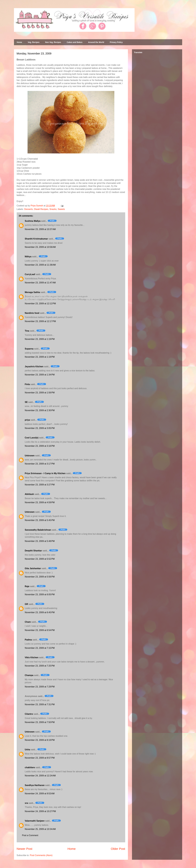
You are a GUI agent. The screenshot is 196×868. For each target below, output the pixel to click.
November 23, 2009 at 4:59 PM (40, 502)
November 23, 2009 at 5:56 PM (40, 577)
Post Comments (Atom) (41, 855)
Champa (29, 675)
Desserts (29, 209)
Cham (28, 622)
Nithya (28, 257)
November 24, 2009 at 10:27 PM (40, 811)
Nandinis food (32, 313)
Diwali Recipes (41, 209)
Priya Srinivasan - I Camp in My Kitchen (45, 473)
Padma (28, 640)
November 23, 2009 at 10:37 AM (40, 229)
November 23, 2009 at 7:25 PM (40, 666)
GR (26, 604)
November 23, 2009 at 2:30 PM (40, 410)
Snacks (53, 209)
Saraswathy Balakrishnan (38, 530)
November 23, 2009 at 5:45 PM (40, 520)
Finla (27, 384)
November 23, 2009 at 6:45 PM (40, 612)
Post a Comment (30, 835)
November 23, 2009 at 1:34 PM (40, 375)
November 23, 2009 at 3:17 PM (40, 464)
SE (26, 402)
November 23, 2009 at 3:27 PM (40, 485)
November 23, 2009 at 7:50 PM (40, 722)
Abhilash (29, 494)
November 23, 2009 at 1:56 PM (40, 393)
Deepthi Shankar (33, 551)
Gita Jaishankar (33, 568)
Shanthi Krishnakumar (36, 239)
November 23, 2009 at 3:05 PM (40, 428)
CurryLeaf (30, 274)
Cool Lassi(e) (32, 438)
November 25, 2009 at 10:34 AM (40, 829)
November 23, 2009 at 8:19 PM (40, 740)
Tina (27, 331)
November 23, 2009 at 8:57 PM (40, 758)
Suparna (29, 349)
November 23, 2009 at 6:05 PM (40, 594)
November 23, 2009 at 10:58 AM (40, 247)
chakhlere (30, 767)
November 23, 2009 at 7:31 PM (40, 704)
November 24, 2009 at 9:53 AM (40, 794)
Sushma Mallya (33, 221)
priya (27, 420)
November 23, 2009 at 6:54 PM (40, 630)
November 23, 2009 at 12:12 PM (40, 304)
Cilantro (29, 714)
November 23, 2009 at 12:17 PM (40, 321)
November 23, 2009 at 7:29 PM (40, 687)
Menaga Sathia (32, 292)
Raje (27, 586)
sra (26, 803)
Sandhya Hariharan (35, 785)
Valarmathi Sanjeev (35, 821)
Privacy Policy (116, 42)
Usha (27, 750)
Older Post (118, 849)
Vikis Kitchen (32, 657)
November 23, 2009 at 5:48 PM (40, 541)
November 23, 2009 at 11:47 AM (40, 283)
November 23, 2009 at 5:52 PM (40, 559)
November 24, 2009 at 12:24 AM (40, 776)
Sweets (61, 209)
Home (19, 42)
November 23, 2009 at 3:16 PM (40, 446)
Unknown (30, 456)
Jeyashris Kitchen (34, 367)
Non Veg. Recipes (53, 42)
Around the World (96, 42)
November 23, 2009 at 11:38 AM (40, 265)
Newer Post (25, 849)
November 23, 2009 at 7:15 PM (40, 648)
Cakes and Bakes (75, 42)
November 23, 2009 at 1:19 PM (40, 339)
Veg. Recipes (34, 42)
